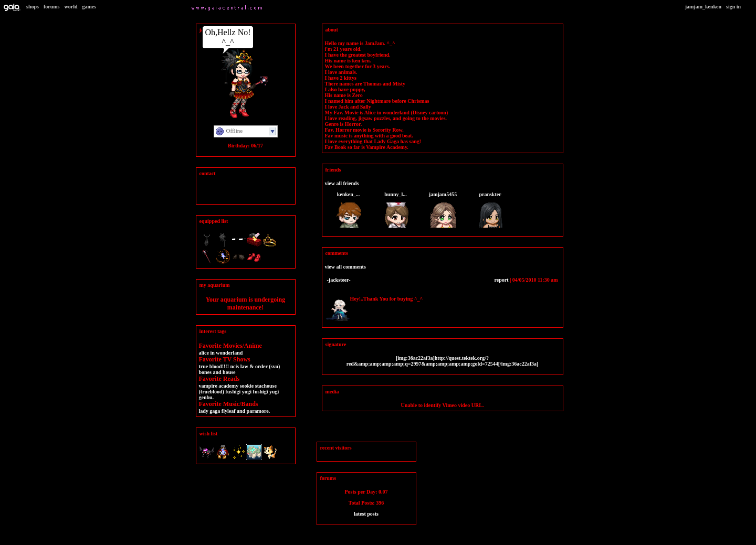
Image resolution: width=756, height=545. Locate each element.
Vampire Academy (219, 386)
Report (502, 280)
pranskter (490, 194)
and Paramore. (253, 411)
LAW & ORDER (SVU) (260, 366)
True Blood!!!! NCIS (219, 366)
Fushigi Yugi (238, 392)
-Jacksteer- (339, 280)
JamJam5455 (443, 194)
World (71, 7)
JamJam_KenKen (703, 7)
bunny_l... (396, 194)
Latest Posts (366, 514)
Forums (52, 7)
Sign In (733, 7)
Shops (33, 7)
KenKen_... (349, 194)
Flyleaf (229, 411)
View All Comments (345, 267)
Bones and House (217, 372)
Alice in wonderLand (221, 353)
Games (89, 7)
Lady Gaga (210, 411)
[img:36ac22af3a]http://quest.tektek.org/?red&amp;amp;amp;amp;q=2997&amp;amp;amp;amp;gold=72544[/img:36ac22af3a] (443, 361)
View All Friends (342, 183)
